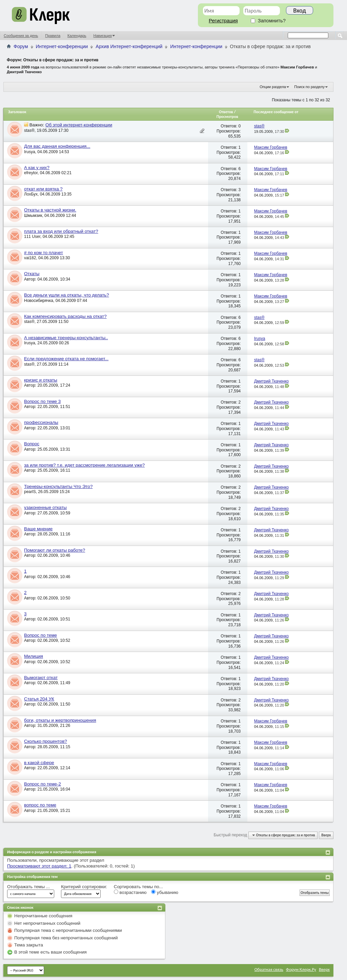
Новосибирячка (39, 301)
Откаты (32, 274)
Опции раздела (273, 87)
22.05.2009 (48, 407)
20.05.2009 (48, 385)
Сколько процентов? (46, 741)
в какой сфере (39, 763)
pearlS (30, 492)
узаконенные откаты (45, 507)
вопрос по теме (40, 805)
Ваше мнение (38, 529)
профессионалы (41, 422)
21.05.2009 (48, 789)
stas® (29, 130)
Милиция (34, 656)
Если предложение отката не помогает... (66, 359)
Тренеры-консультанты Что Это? (58, 486)
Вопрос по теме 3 (42, 401)
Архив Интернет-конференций (129, 46)
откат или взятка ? (43, 189)
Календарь (77, 36)
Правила (53, 36)
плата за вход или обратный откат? (61, 231)
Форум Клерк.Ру (301, 969)
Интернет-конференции (62, 46)
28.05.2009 (48, 534)
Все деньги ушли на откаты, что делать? (67, 295)
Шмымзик (33, 216)
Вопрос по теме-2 (43, 784)
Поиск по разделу (309, 87)
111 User (32, 237)
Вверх (326, 835)
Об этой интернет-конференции (79, 125)
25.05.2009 (48, 449)
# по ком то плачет (44, 253)
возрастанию (130, 892)
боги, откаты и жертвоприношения (60, 720)
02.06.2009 (48, 555)
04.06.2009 (48, 279)
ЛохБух (31, 194)
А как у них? (37, 168)
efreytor (31, 173)
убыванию (165, 892)
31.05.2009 (48, 726)
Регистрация (223, 21)
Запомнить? (268, 21)
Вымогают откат (41, 678)
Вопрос (32, 444)
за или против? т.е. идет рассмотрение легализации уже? (84, 465)
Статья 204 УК (39, 699)
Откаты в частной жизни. (50, 210)
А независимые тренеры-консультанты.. (66, 338)
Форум (21, 46)
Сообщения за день (21, 36)
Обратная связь (269, 969)
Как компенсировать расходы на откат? (65, 316)
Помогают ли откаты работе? (55, 550)
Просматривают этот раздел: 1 (39, 866)
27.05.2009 (48, 513)
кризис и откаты (41, 380)
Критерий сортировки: (84, 887)
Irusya (30, 152)
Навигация (103, 36)
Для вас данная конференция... (57, 146)
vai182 (30, 258)
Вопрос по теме (40, 635)
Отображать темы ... (28, 887)
